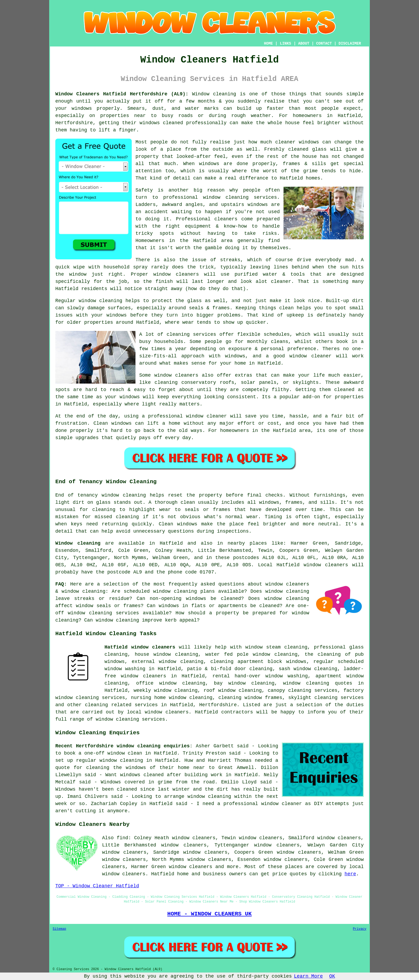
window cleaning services (240, 197)
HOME (269, 44)
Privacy (360, 929)
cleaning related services (121, 705)
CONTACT (324, 44)
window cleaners (176, 274)
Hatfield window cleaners (140, 647)
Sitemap (59, 929)
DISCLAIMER (350, 44)
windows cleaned (161, 123)
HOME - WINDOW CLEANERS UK (210, 914)
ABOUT (304, 44)
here (350, 874)
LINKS (285, 44)
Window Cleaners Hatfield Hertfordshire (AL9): (122, 94)
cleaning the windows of (121, 768)
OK (332, 976)
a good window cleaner (299, 356)
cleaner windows (297, 142)
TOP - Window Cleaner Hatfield (97, 886)
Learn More (308, 976)
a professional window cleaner (184, 416)
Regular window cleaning (89, 301)
